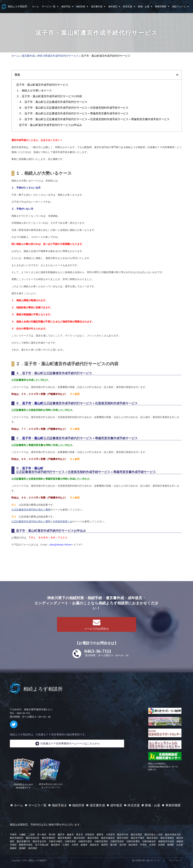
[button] (177, 75)
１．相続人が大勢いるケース (34, 90)
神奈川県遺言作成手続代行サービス (58, 56)
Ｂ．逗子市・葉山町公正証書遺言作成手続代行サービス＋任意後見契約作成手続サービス (74, 108)
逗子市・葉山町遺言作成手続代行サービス (42, 85)
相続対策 (82, 7)
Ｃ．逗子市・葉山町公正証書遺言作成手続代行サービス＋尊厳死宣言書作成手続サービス (74, 113)
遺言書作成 (98, 7)
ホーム (36, 7)
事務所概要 (162, 7)
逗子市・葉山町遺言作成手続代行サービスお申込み (50, 125)
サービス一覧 (50, 7)
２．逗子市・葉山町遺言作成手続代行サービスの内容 (49, 96)
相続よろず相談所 (17, 6)
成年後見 (114, 7)
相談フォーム (180, 7)
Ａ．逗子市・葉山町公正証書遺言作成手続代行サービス (53, 102)
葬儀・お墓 (145, 7)
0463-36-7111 (98, 651)
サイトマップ (175, 860)
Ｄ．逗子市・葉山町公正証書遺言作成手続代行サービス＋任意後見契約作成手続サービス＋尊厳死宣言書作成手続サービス (94, 119)
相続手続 (67, 7)
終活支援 (129, 7)
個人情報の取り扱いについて (146, 860)
